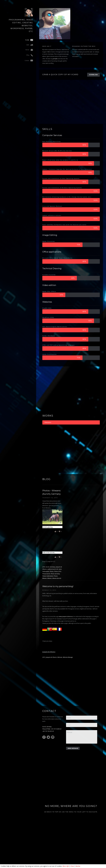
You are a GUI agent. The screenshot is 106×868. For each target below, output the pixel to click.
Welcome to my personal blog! (58, 586)
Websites (48, 422)
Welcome (60, 657)
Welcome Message (68, 657)
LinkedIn (53, 737)
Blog (30, 55)
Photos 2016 (58, 571)
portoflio (55, 59)
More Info (66, 866)
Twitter (48, 737)
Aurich (48, 567)
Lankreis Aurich (52, 569)
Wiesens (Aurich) (57, 578)
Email (69, 725)
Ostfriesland (46, 571)
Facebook (44, 737)
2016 (44, 567)
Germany (53, 567)
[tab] (71, 422)
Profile (29, 40)
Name (69, 718)
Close (72, 866)
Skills (30, 45)
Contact (29, 61)
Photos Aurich (46, 574)
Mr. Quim (59, 569)
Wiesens (49, 578)
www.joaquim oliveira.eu (66, 616)
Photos (52, 571)
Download (93, 75)
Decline (78, 866)
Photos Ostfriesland (48, 576)
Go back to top (51, 812)
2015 (44, 657)
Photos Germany (55, 574)
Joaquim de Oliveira (51, 657)
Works (29, 50)
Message (70, 732)
